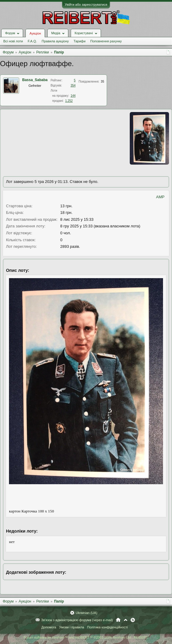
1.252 (69, 101)
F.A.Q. (32, 41)
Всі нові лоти (13, 41)
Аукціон (35, 33)
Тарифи (80, 41)
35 (102, 82)
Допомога (49, 627)
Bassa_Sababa (35, 80)
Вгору (126, 620)
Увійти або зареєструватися (86, 5)
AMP (160, 197)
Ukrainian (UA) (86, 613)
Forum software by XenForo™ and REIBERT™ (86, 637)
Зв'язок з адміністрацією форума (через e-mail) (77, 620)
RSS (133, 620)
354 (73, 85)
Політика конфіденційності (107, 627)
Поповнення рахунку (106, 41)
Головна (118, 620)
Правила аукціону (55, 41)
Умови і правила (71, 627)
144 (73, 96)
